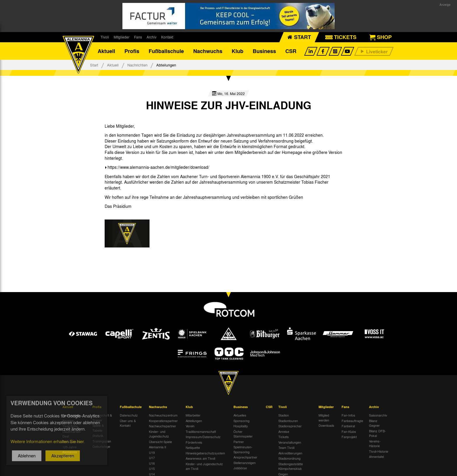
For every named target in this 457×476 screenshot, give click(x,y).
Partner (239, 442)
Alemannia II (158, 447)
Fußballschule (166, 51)
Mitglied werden (324, 418)
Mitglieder (122, 37)
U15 (152, 468)
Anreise (284, 431)
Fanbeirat (348, 426)
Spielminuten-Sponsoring (243, 449)
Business (264, 51)
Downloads (326, 425)
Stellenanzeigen (245, 463)
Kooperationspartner (163, 421)
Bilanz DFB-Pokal (377, 433)
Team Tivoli (286, 447)
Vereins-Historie (375, 443)
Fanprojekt (349, 437)
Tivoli (105, 37)
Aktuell (106, 51)
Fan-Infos (348, 415)
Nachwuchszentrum (163, 415)
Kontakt (167, 37)
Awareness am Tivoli (200, 458)
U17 (152, 458)
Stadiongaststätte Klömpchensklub (291, 466)
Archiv (152, 37)
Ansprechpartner (245, 457)
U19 (152, 452)
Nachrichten (137, 65)
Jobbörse (240, 468)
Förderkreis (194, 442)
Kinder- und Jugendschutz (159, 434)
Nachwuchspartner (162, 426)
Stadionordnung (289, 458)
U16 (152, 463)
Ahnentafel (376, 456)
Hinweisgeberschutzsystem (205, 453)
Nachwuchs (208, 51)
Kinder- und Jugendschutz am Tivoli (204, 466)
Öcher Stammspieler (243, 434)
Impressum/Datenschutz (203, 437)
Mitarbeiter (193, 415)
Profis (132, 51)
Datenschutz (129, 415)
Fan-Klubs (349, 431)
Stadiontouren (288, 421)
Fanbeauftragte (352, 421)
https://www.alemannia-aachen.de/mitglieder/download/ (158, 167)
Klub (238, 51)
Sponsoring (241, 421)
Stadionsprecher (290, 426)
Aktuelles (240, 415)
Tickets (284, 437)
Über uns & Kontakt (128, 423)
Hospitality (241, 426)
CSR (291, 51)
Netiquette (193, 447)
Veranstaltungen (290, 442)
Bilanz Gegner (374, 423)
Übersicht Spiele (160, 442)
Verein (190, 426)
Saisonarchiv (378, 415)
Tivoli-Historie (379, 451)
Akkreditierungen (290, 453)
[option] (127, 233)
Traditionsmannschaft (201, 431)
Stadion (284, 415)
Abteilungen (194, 421)
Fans (138, 37)
